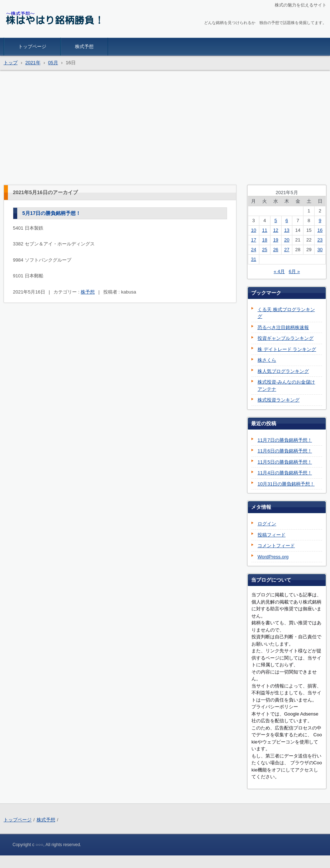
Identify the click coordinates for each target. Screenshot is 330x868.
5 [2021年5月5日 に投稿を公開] (276, 220)
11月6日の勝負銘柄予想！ (285, 451)
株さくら (267, 360)
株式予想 (84, 46)
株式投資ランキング (279, 400)
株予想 (88, 292)
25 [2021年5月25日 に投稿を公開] (265, 250)
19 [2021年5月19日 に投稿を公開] (275, 240)
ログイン (267, 524)
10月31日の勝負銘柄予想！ (286, 484)
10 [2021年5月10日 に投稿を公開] (254, 230)
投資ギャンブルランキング (286, 338)
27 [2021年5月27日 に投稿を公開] (287, 250)
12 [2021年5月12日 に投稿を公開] (275, 230)
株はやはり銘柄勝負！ (37, 33)
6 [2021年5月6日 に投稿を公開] (287, 220)
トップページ (32, 46)
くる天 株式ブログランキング (286, 313)
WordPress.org (273, 557)
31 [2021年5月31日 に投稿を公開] (254, 259)
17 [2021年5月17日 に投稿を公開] (254, 240)
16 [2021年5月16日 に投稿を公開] (320, 230)
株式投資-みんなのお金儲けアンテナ (286, 386)
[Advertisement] (165, 127)
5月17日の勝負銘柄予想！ (51, 213)
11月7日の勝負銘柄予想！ (285, 440)
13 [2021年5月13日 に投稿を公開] (287, 230)
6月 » (294, 271)
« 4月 (279, 271)
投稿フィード (272, 535)
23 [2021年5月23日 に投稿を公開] (320, 240)
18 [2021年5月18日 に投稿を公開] (265, 240)
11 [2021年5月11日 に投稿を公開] (265, 230)
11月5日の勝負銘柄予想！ (285, 462)
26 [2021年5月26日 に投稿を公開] (275, 250)
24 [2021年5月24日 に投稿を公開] (254, 250)
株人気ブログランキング (283, 371)
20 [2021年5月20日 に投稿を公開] (287, 240)
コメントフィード (276, 546)
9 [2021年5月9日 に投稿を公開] (320, 220)
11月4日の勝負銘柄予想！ (285, 473)
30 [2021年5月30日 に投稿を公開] (320, 250)
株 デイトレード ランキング (287, 349)
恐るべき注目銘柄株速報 (283, 327)
